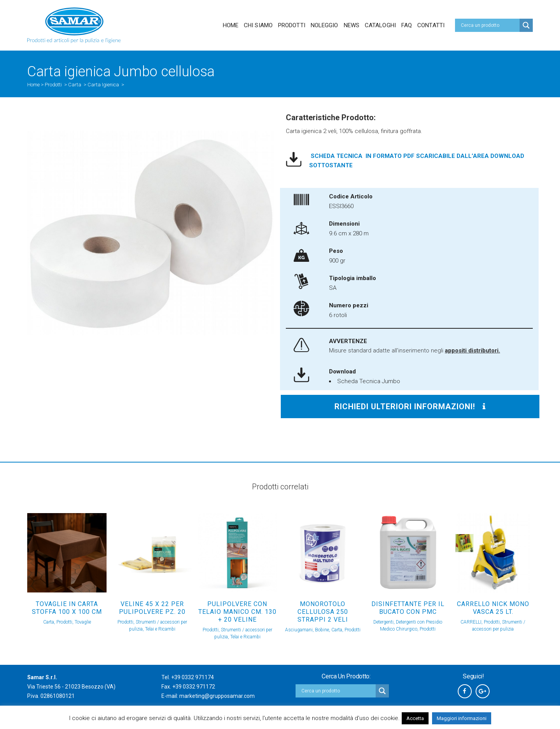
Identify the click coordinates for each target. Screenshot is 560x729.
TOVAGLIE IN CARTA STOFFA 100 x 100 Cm (67, 608)
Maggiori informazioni (462, 718)
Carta (75, 85)
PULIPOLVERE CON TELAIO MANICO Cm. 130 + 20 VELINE (237, 612)
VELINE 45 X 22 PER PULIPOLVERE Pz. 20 (152, 608)
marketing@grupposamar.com (217, 696)
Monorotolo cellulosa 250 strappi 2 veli (323, 612)
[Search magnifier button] (526, 25)
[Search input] (489, 25)
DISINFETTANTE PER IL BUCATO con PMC (408, 608)
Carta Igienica (103, 85)
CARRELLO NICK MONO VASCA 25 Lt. (493, 608)
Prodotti (53, 85)
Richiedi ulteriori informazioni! (410, 407)
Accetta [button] (415, 718)
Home (33, 85)
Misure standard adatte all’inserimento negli (415, 350)
